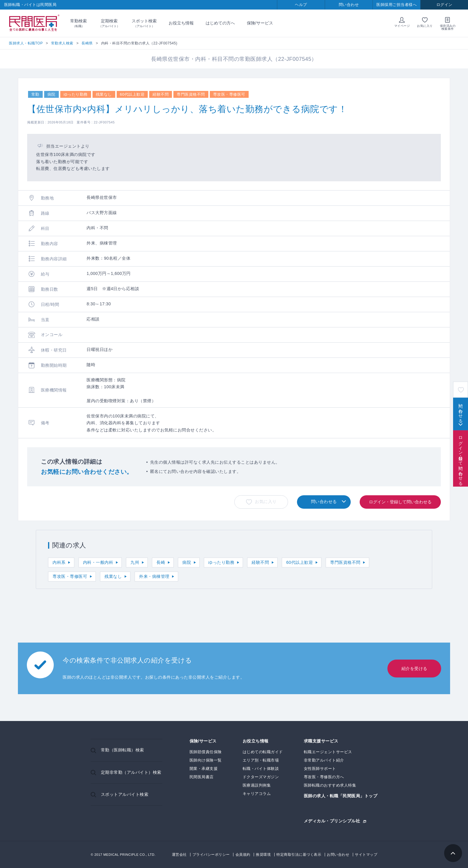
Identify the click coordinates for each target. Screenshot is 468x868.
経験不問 (260, 562)
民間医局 (34, 23)
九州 (135, 562)
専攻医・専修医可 (70, 576)
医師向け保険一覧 (206, 760)
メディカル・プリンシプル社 (332, 821)
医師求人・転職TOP (26, 43)
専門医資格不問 (345, 562)
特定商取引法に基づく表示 (299, 855)
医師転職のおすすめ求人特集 (330, 785)
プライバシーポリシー (211, 855)
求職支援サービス (321, 741)
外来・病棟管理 (154, 576)
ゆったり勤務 (221, 562)
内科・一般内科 (98, 562)
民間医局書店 (202, 777)
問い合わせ (349, 5)
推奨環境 (263, 855)
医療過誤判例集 (257, 785)
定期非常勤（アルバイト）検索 (131, 772)
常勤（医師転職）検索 (123, 750)
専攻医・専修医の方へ (324, 777)
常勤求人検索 (62, 43)
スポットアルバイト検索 (125, 794)
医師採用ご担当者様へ (397, 5)
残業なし (113, 576)
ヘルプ (301, 5)
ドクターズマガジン (261, 777)
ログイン (444, 5)
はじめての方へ (220, 23)
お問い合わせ (338, 855)
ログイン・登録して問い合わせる (461, 458)
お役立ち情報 (181, 23)
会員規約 (243, 855)
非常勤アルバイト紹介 (324, 760)
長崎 (161, 562)
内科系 (59, 562)
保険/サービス (260, 23)
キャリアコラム (257, 794)
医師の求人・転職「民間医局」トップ (341, 796)
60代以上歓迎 (300, 562)
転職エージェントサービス (328, 752)
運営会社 (179, 855)
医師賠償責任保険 (206, 752)
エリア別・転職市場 (261, 760)
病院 (187, 562)
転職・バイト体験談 (261, 769)
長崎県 (87, 43)
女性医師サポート (320, 769)
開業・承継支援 (204, 769)
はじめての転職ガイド (263, 752)
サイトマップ (366, 855)
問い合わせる (461, 411)
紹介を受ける (414, 669)
